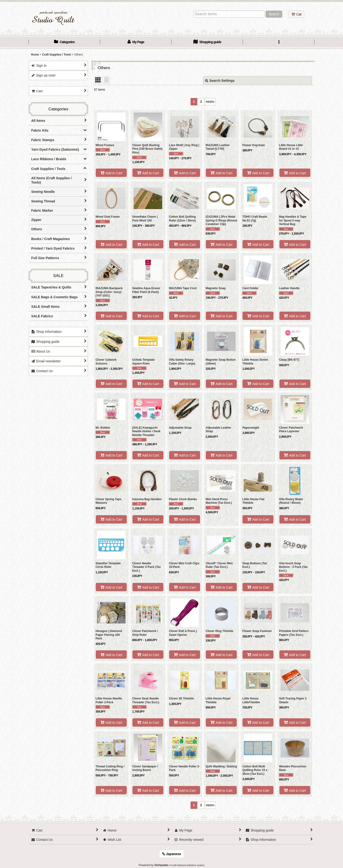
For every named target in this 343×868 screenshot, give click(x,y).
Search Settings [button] (220, 81)
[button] (279, 42)
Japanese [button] (172, 854)
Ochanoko (161, 865)
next (210, 102)
